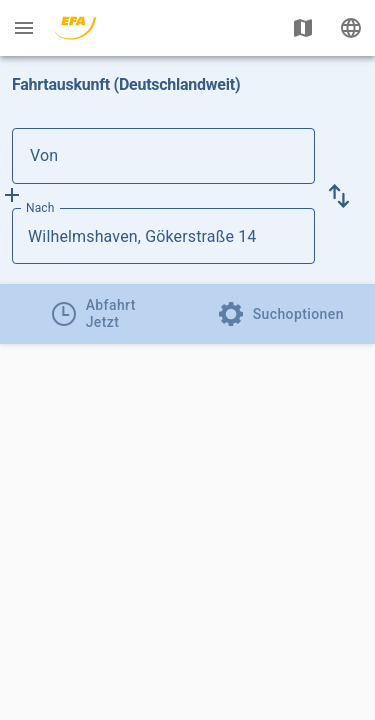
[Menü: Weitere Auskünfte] (24, 28)
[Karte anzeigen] (303, 28)
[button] (339, 196)
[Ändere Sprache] (351, 28)
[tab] (94, 314)
